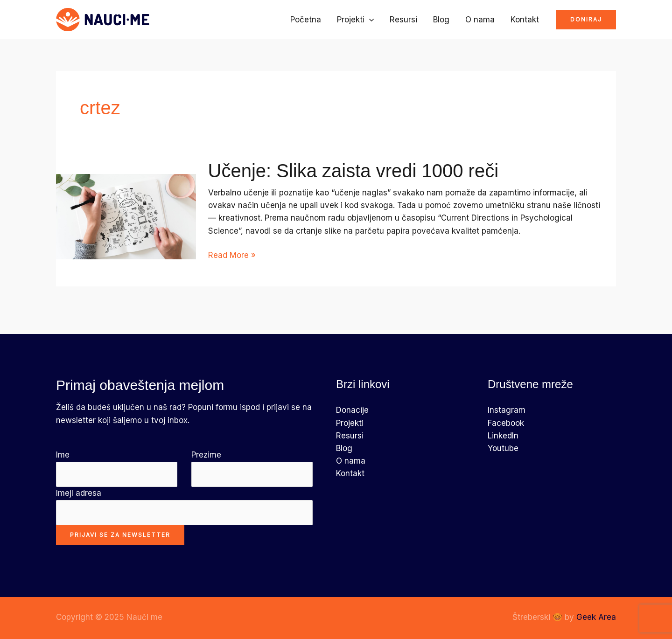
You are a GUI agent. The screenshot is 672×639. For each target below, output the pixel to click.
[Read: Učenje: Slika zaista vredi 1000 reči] (126, 216)
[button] (586, 20)
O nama (480, 20)
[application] (369, 20)
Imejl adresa (184, 507)
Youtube (503, 448)
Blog (441, 20)
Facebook (506, 423)
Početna (306, 20)
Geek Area (596, 617)
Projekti (355, 20)
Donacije (352, 410)
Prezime (252, 469)
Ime (117, 469)
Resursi (403, 20)
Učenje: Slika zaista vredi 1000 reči (353, 171)
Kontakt (525, 20)
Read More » (232, 255)
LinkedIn (503, 436)
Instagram (507, 410)
